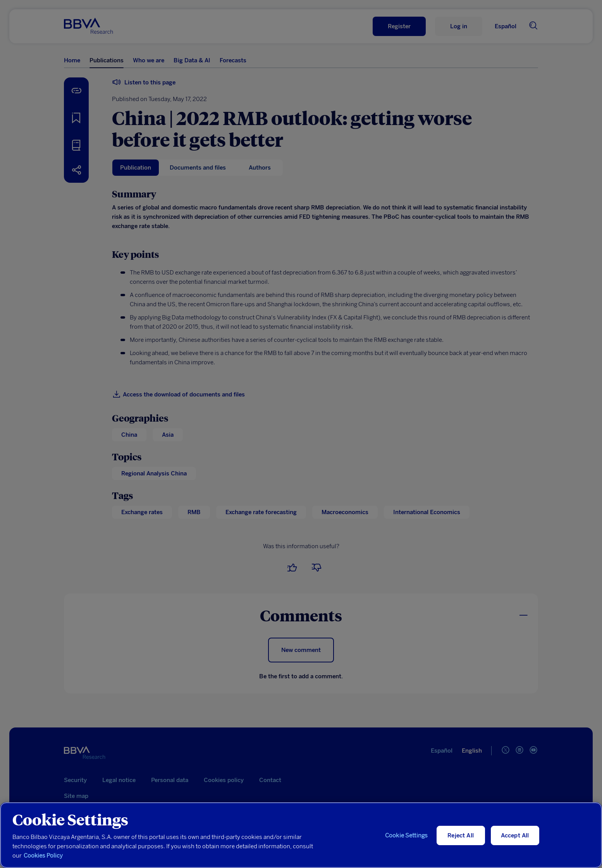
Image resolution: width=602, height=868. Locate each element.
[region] (301, 835)
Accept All (515, 835)
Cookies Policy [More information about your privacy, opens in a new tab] (43, 856)
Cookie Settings (406, 835)
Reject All (461, 835)
